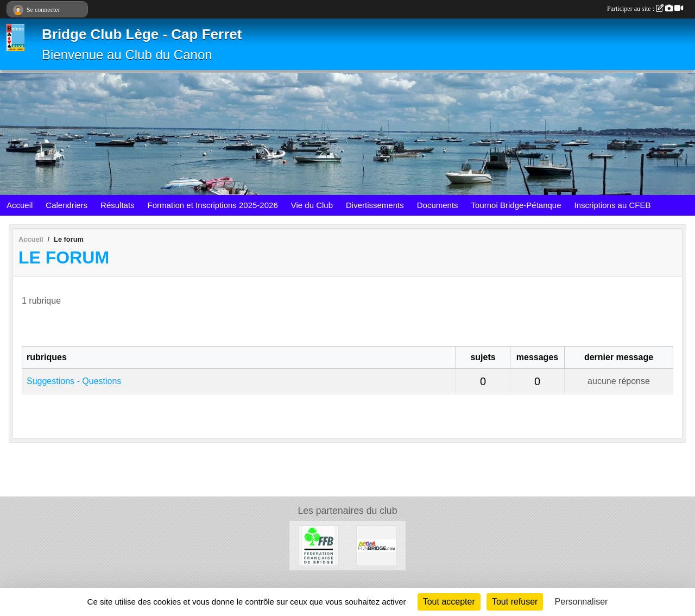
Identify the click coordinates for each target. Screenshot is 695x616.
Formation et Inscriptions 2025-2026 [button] (213, 205)
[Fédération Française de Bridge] (318, 545)
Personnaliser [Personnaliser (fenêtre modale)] (582, 602)
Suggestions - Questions (74, 381)
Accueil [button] (20, 205)
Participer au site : (645, 9)
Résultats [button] (118, 205)
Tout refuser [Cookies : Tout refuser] (515, 602)
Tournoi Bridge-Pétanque (516, 205)
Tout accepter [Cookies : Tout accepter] (449, 602)
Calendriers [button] (67, 205)
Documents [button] (438, 205)
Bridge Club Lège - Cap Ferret (142, 34)
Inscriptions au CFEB (613, 205)
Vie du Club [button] (312, 205)
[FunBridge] (377, 545)
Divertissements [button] (375, 205)
